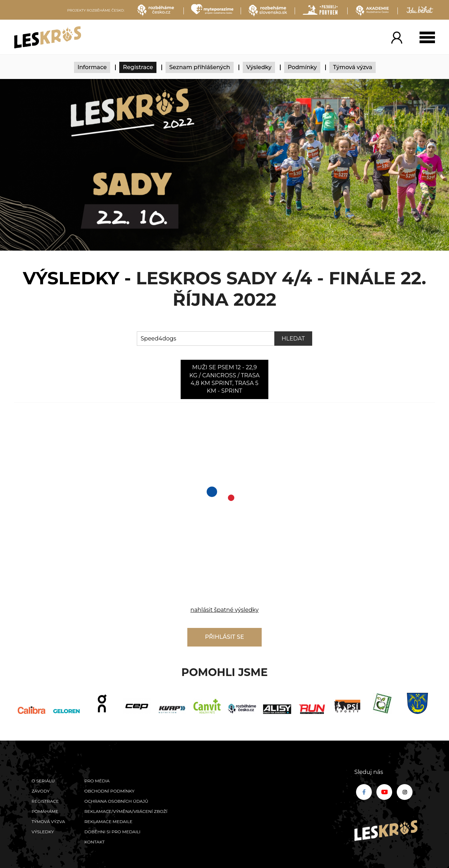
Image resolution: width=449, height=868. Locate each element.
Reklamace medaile (108, 821)
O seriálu (43, 781)
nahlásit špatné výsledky (224, 610)
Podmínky (302, 67)
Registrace (138, 67)
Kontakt (94, 842)
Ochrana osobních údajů (116, 801)
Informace (92, 67)
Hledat (293, 339)
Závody (41, 791)
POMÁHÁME (45, 811)
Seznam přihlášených (200, 67)
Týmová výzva (353, 67)
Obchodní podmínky (109, 791)
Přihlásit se (224, 637)
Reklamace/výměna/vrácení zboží (126, 811)
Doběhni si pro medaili (112, 832)
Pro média (97, 781)
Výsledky (259, 67)
